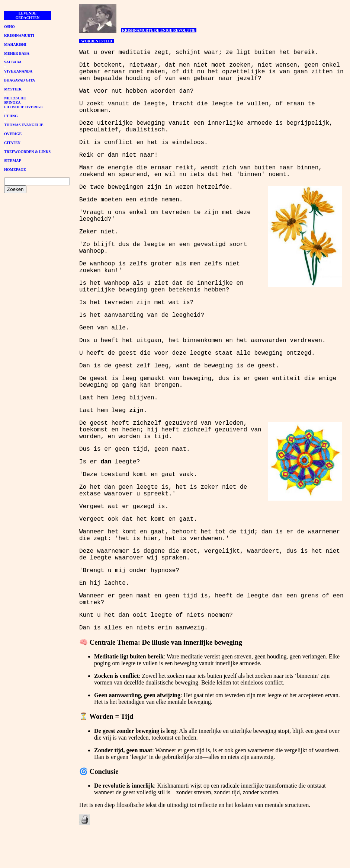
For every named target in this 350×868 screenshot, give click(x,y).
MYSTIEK (13, 89)
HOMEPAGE (15, 170)
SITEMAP (13, 161)
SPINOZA (12, 103)
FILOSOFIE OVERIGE (23, 107)
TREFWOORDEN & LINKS (27, 152)
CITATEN (12, 143)
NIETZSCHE (15, 98)
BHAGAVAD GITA (20, 80)
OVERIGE (13, 134)
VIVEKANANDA (18, 71)
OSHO (9, 27)
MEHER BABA (17, 53)
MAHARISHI (15, 44)
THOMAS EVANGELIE (24, 125)
